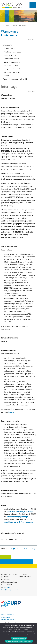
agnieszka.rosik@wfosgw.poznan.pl (20, 512)
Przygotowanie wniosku (12, 69)
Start (3, 25)
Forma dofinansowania (12, 62)
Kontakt (6, 76)
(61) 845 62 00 (9, 587)
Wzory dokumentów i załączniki (15, 79)
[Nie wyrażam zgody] (35, 633)
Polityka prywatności (8, 615)
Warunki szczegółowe (11, 72)
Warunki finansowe (11, 66)
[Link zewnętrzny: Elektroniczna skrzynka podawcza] (11, 605)
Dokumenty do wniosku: (13, 540)
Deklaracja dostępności (9, 619)
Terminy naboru (10, 55)
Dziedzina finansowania (12, 52)
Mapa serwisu (6, 617)
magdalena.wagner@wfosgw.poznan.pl (19, 522)
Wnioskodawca (9, 49)
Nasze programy (12, 25)
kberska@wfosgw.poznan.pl (17, 517)
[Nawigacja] (33, 5)
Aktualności (8, 45)
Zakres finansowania (11, 59)
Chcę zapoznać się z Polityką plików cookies (19, 641)
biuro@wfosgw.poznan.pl (11, 590)
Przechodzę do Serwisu (19, 638)
